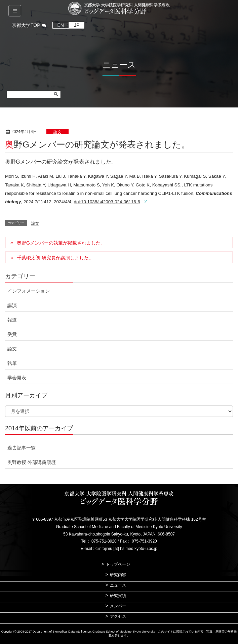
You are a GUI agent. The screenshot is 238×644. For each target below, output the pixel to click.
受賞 (12, 334)
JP (77, 25)
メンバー (118, 606)
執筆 (12, 363)
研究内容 (118, 575)
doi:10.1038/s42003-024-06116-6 (107, 202)
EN (61, 25)
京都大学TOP (26, 25)
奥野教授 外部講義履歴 (32, 462)
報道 (12, 320)
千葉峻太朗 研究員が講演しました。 (55, 258)
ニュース (118, 585)
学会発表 (17, 378)
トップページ (118, 564)
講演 (12, 305)
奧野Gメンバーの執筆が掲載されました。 (61, 243)
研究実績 (118, 596)
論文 (57, 132)
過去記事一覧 (22, 448)
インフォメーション (29, 291)
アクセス (118, 616)
